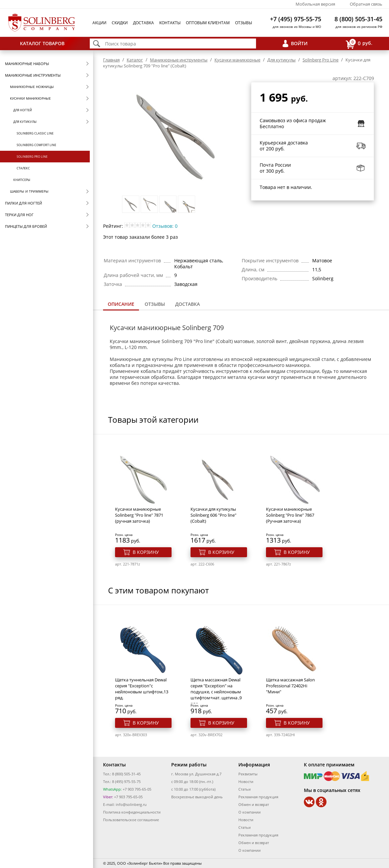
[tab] (121, 305)
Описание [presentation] (121, 304)
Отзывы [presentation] (155, 304)
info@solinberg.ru (131, 804)
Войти (299, 43)
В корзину (146, 552)
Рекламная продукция (258, 797)
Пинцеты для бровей (26, 226)
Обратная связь (366, 4)
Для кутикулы (25, 122)
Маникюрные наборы (27, 64)
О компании (250, 812)
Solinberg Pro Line (32, 157)
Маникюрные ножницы (32, 87)
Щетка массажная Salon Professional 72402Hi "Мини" (290, 686)
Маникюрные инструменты (33, 75)
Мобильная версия (315, 4)
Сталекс (23, 168)
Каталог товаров (42, 43)
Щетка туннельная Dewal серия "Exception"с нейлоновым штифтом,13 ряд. (142, 689)
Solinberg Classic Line (35, 133)
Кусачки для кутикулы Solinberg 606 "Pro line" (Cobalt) (213, 515)
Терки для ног (19, 215)
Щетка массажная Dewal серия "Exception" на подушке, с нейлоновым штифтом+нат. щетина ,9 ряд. (216, 692)
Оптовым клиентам (208, 23)
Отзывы (244, 23)
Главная (111, 60)
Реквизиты (248, 774)
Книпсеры (22, 180)
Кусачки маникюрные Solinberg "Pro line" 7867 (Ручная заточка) (290, 515)
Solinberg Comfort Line (36, 145)
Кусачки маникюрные (30, 98)
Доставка (143, 23)
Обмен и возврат (254, 804)
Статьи (245, 789)
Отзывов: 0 (165, 226)
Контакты (170, 23)
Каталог (135, 60)
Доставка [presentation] (188, 304)
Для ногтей (23, 110)
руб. (359, 44)
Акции (99, 23)
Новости (246, 781)
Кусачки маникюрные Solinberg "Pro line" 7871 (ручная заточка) (139, 515)
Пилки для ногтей (23, 203)
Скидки (120, 23)
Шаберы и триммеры (29, 191)
